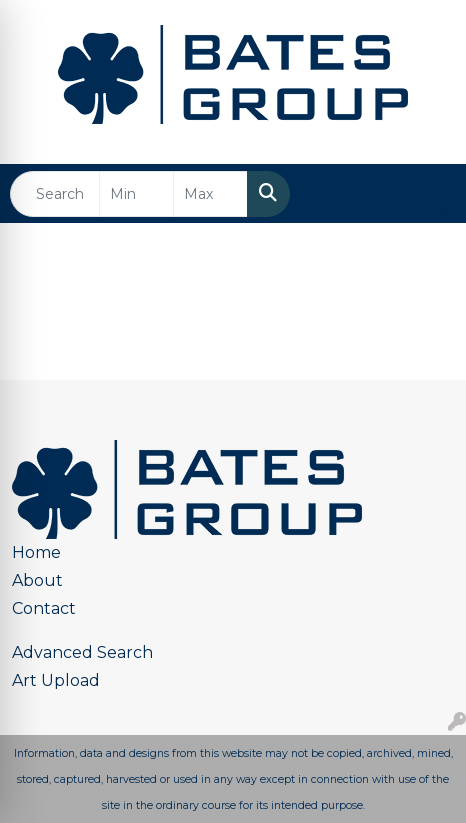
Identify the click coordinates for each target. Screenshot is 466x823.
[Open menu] (426, 194)
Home (36, 552)
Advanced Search (82, 652)
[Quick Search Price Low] (136, 194)
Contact (44, 608)
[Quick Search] (55, 194)
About (37, 580)
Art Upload (56, 680)
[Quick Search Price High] (210, 194)
